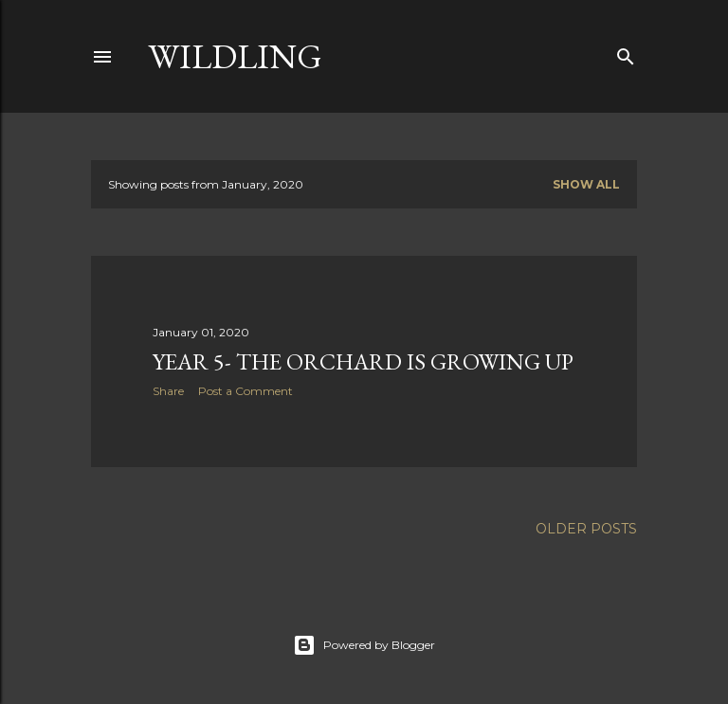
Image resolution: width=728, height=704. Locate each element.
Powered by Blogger (364, 645)
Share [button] (168, 391)
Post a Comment (246, 391)
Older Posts (586, 529)
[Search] (626, 53)
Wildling (235, 56)
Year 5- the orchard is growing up (363, 361)
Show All (586, 184)
